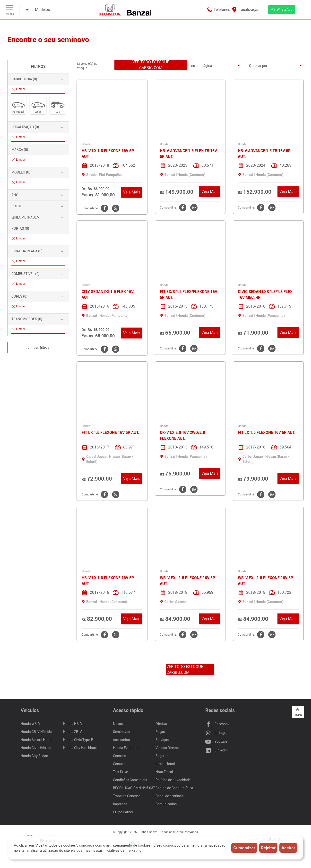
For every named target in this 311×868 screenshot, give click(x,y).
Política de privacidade (173, 780)
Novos (118, 724)
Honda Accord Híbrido (38, 740)
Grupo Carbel (123, 813)
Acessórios (121, 740)
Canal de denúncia (170, 796)
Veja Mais (132, 192)
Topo (298, 713)
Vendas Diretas (167, 748)
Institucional (165, 764)
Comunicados (166, 804)
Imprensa (120, 804)
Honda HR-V (73, 724)
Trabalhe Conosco (127, 796)
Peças (160, 732)
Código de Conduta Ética (174, 788)
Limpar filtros (38, 347)
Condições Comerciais (130, 780)
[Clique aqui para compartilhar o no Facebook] (104, 209)
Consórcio (121, 756)
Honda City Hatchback (80, 748)
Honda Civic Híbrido (36, 748)
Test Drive (120, 772)
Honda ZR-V (73, 732)
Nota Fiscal (164, 772)
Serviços (162, 740)
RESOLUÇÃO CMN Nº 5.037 (134, 788)
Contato (119, 764)
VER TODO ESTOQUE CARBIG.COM (151, 65)
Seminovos (121, 732)
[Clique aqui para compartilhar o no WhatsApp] (115, 209)
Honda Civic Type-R (78, 740)
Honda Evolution (126, 748)
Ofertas (161, 724)
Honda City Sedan (34, 756)
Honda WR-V (30, 724)
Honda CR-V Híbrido (36, 732)
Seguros (162, 756)
